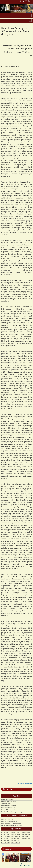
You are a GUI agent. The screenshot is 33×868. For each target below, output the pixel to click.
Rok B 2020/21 (16, 840)
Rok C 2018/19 (16, 836)
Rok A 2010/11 (5, 832)
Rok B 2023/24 (26, 834)
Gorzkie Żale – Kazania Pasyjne (10, 810)
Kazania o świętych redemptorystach (11, 823)
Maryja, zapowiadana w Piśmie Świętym (12, 825)
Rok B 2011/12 (5, 834)
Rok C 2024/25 (26, 836)
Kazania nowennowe (7, 819)
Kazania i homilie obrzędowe (9, 821)
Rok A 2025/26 (26, 838)
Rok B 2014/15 (5, 840)
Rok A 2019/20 (15, 838)
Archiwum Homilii (6, 804)
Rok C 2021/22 (16, 843)
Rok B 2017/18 (16, 834)
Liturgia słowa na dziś (7, 800)
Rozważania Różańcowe (8, 808)
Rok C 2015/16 (5, 843)
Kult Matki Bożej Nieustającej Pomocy (12, 812)
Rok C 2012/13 (5, 836)
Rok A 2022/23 (26, 832)
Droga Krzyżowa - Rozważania (10, 806)
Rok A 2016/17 (15, 832)
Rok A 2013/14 (5, 838)
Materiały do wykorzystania (9, 802)
